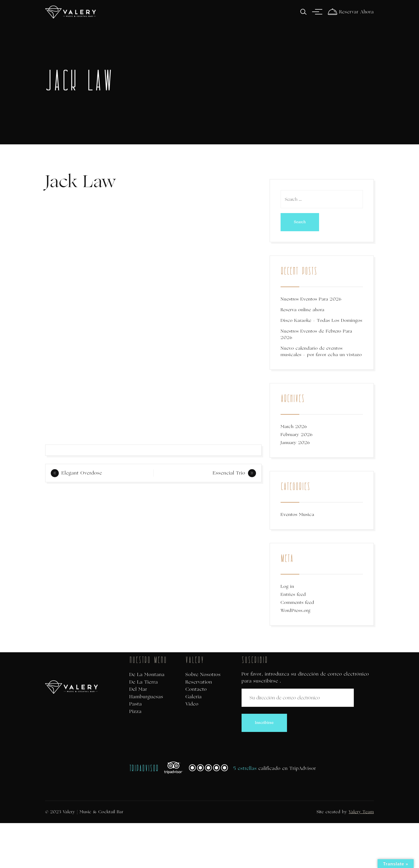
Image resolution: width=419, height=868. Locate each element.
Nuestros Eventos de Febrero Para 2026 (316, 334)
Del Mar (138, 689)
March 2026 (294, 427)
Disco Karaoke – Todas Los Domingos (321, 320)
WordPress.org (296, 610)
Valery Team (361, 812)
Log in (287, 586)
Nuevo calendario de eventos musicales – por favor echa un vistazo (321, 351)
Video (192, 704)
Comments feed (297, 602)
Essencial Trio (229, 473)
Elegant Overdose (82, 473)
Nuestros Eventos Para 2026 (311, 299)
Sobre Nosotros (203, 675)
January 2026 (295, 443)
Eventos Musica (297, 514)
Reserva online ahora (302, 310)
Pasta (136, 704)
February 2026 (297, 435)
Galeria (194, 697)
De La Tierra (144, 682)
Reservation (199, 682)
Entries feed (293, 594)
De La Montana (147, 675)
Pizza (135, 711)
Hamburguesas (146, 697)
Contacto (196, 689)
